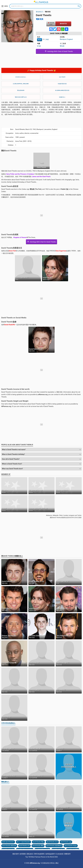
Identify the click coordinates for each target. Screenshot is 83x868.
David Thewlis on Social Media (14, 318)
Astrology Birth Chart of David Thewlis (59, 51)
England (70, 39)
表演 (40, 40)
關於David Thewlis (9, 151)
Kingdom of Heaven (20, 237)
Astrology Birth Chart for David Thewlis (41, 242)
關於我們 (16, 854)
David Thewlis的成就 (10, 234)
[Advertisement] (41, 61)
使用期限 (23, 854)
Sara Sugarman (61, 251)
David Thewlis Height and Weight (15, 401)
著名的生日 (40, 12)
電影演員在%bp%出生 (21, 97)
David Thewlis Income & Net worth (15, 389)
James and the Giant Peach (41, 177)
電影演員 (48, 12)
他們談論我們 (50, 854)
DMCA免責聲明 (39, 854)
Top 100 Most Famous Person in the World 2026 (41, 857)
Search (79, 6)
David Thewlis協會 (9, 322)
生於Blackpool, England (21, 84)
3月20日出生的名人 (21, 77)
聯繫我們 (67, 854)
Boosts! (63, 24)
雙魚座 (62, 46)
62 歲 (39, 46)
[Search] (45, 6)
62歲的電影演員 (62, 84)
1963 (47, 40)
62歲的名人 (62, 97)
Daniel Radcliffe (10, 325)
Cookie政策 (59, 854)
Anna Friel (12, 251)
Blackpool (63, 39)
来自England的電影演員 (62, 90)
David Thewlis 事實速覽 (59, 33)
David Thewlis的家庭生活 (12, 248)
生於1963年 (62, 77)
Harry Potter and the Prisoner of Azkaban (20, 174)
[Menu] (5, 6)
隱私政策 (30, 854)
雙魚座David (21, 90)
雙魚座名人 (5, 782)
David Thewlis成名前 (10, 186)
